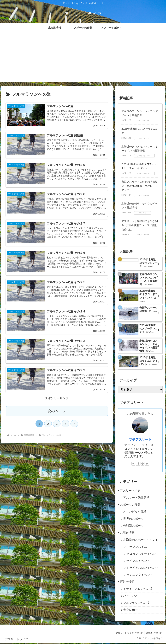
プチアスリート (140, 440)
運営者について (154, 634)
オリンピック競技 (135, 513)
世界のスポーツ (133, 520)
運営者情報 (127, 583)
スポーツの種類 (130, 506)
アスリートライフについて (129, 634)
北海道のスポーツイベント (141, 541)
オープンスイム (137, 548)
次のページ (57, 411)
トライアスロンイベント (142, 569)
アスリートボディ (132, 492)
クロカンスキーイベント (142, 555)
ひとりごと (130, 597)
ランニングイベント (140, 576)
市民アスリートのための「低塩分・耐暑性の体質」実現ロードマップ (140, 186)
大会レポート (132, 611)
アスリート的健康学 (136, 499)
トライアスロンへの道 (138, 590)
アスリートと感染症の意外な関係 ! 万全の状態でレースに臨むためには (140, 225)
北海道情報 (127, 534)
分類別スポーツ (133, 527)
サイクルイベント (138, 562)
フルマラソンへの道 (136, 604)
